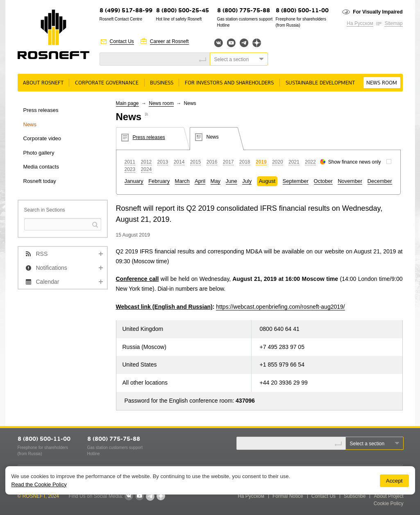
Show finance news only (355, 162)
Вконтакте (219, 43)
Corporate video (42, 138)
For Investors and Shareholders (229, 83)
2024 (146, 169)
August (267, 181)
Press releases (41, 110)
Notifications (52, 268)
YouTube (231, 43)
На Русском (360, 23)
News (30, 124)
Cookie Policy (389, 504)
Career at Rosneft (169, 41)
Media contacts (41, 167)
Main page (127, 103)
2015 (196, 162)
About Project (388, 496)
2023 (130, 169)
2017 (228, 162)
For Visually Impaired (378, 12)
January (134, 181)
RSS (42, 254)
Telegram (244, 43)
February (159, 181)
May (216, 181)
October (323, 181)
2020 (278, 162)
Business (162, 83)
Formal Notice (288, 496)
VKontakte (129, 496)
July (247, 181)
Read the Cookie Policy (39, 484)
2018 (245, 162)
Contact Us (122, 41)
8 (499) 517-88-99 (126, 11)
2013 (163, 162)
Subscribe (355, 496)
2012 (146, 162)
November (350, 181)
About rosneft (43, 83)
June (232, 181)
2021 (294, 162)
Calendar (48, 282)
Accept (394, 481)
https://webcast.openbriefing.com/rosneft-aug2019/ (280, 307)
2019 (261, 162)
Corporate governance (107, 83)
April (200, 181)
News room (382, 83)
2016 (212, 162)
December (380, 181)
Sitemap (393, 23)
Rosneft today (40, 181)
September (296, 181)
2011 (130, 162)
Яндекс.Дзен (257, 43)
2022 (310, 162)
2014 (179, 162)
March (182, 181)
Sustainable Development (320, 83)
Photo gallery (39, 153)
